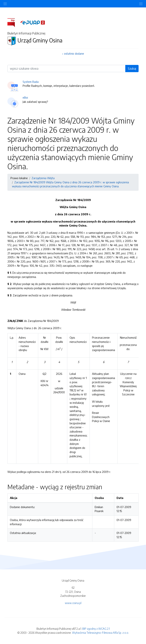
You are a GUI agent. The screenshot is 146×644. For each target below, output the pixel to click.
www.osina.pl (73, 603)
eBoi (25, 97)
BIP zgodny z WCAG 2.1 (96, 629)
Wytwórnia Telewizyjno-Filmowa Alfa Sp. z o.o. (100, 633)
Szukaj (132, 69)
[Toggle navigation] (141, 4)
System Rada (31, 82)
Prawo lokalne (19, 178)
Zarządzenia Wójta (43, 178)
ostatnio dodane (74, 53)
